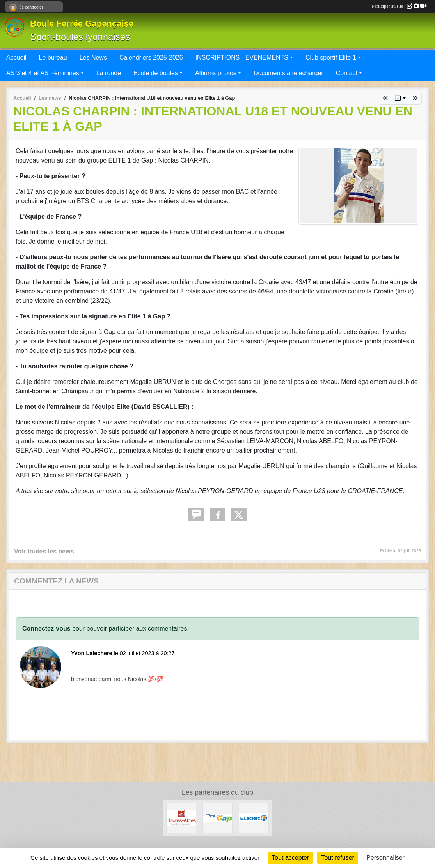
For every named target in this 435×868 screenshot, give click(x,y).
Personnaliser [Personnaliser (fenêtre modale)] (385, 858)
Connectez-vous (46, 628)
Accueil (16, 57)
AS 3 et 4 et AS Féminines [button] (43, 73)
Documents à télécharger (289, 73)
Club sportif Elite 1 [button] (331, 57)
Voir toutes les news (44, 551)
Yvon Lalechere (92, 653)
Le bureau (53, 57)
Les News (93, 57)
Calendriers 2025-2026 (151, 57)
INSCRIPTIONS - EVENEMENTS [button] (242, 57)
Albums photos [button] (216, 73)
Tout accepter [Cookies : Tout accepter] (290, 858)
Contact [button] (347, 73)
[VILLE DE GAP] (217, 818)
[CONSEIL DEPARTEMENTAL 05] (181, 818)
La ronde (109, 73)
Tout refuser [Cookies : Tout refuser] (337, 858)
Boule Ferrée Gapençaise (82, 24)
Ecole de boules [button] (156, 73)
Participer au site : (399, 6)
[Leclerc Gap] (254, 818)
